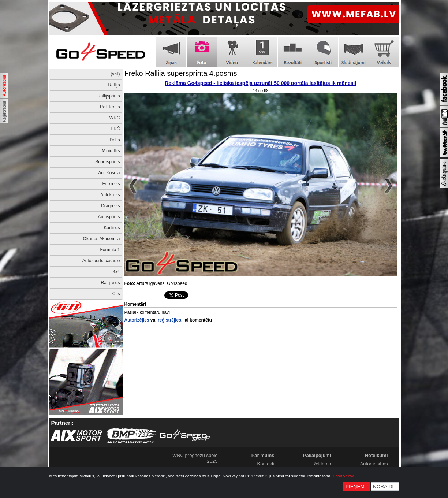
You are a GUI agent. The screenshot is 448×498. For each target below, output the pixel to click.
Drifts (115, 140)
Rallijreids (110, 283)
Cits (116, 294)
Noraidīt (385, 486)
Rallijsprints (109, 96)
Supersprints (107, 162)
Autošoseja (109, 173)
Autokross (110, 195)
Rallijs (114, 85)
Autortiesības (374, 464)
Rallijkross (110, 107)
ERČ (115, 129)
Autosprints (109, 217)
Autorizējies (137, 320)
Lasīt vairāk (344, 476)
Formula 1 (110, 250)
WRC (115, 118)
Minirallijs (111, 151)
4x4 (116, 272)
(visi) (115, 74)
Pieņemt (356, 486)
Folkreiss (111, 184)
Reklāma (322, 464)
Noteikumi (376, 455)
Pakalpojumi (317, 455)
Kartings (112, 228)
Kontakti (266, 464)
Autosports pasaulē (101, 261)
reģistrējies (169, 320)
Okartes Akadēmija (102, 239)
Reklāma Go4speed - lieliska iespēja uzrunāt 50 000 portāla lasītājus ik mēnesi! (261, 83)
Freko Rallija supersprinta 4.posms (181, 73)
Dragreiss (110, 206)
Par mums (263, 455)
